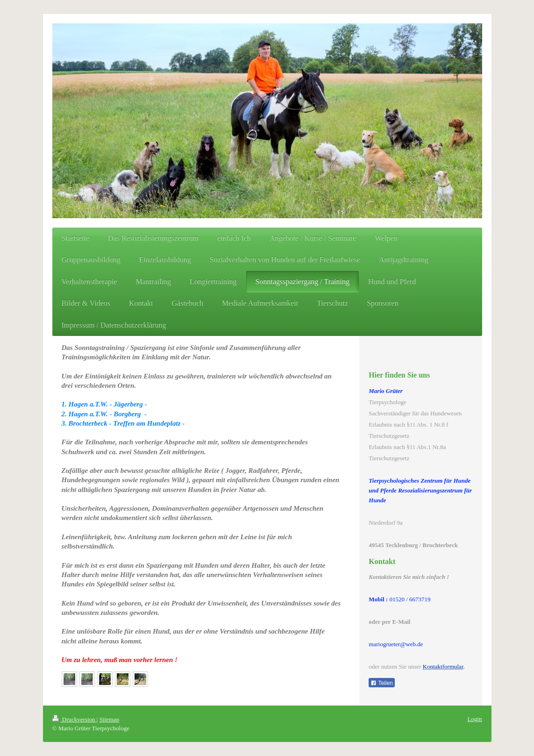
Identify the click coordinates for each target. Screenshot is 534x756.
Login (474, 719)
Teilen (381, 683)
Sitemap (110, 719)
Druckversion (75, 719)
